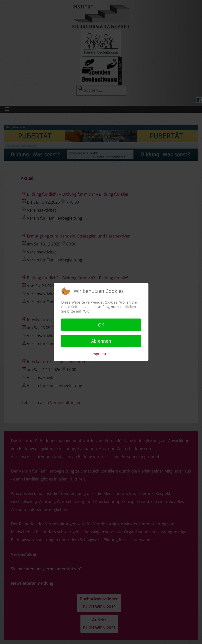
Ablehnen (101, 341)
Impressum (101, 354)
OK (101, 325)
